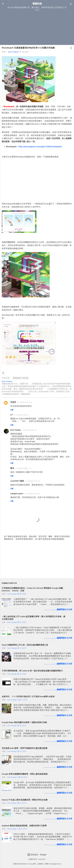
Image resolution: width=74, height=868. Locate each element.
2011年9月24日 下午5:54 (21, 415)
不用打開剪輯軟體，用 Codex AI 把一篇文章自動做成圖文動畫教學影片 (32, 671)
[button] (71, 48)
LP (11, 415)
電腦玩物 (37, 4)
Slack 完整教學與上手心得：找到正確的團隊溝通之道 (25, 645)
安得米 (13, 402)
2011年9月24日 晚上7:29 (29, 430)
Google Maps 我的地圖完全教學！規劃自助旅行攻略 (24, 722)
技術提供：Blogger (37, 855)
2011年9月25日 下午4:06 (32, 481)
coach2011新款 (17, 481)
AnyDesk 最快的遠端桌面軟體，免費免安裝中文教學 (24, 826)
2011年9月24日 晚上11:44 (23, 468)
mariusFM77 (42, 859)
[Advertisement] (37, 28)
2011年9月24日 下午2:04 (25, 402)
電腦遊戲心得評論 (21, 378)
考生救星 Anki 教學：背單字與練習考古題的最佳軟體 (25, 748)
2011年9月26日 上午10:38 (32, 494)
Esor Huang (15, 430)
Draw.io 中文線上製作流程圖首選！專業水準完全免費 (25, 800)
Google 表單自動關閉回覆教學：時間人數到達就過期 (25, 774)
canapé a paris (17, 494)
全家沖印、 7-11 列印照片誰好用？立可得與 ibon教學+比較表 (28, 697)
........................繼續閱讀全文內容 (58, 609)
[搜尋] (71, 4)
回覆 (12, 410)
